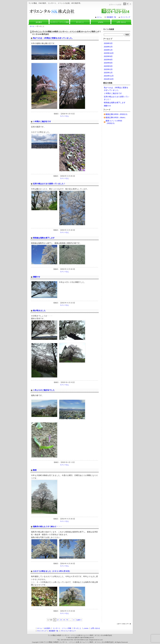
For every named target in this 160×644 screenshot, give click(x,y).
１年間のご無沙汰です (42, 122)
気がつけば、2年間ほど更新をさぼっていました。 (53, 38)
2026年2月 (108, 47)
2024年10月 (109, 79)
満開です (37, 277)
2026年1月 (108, 50)
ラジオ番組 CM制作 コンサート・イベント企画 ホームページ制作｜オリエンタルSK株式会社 (79, 642)
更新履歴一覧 (111, 17)
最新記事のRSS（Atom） (116, 117)
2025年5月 (108, 66)
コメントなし (65, 116)
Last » (79, 620)
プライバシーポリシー (68, 631)
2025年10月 (109, 53)
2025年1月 (108, 73)
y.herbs (101, 22)
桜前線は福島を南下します (44, 238)
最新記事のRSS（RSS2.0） (117, 114)
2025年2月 (108, 69)
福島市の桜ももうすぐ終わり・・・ (47, 527)
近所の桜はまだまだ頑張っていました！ (49, 184)
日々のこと (80, 22)
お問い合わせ (121, 22)
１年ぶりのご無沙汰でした (44, 390)
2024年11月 (109, 76)
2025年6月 (108, 63)
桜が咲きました (39, 311)
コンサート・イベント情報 (59, 22)
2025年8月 (108, 60)
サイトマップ (125, 17)
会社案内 (39, 22)
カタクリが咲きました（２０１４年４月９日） (52, 571)
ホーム (99, 17)
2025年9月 (108, 56)
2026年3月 (108, 43)
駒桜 (35, 470)
